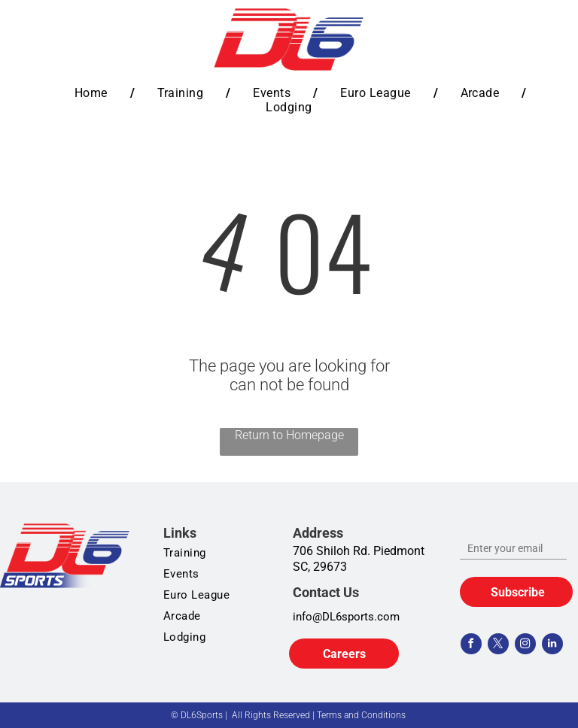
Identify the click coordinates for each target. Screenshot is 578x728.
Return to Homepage (289, 435)
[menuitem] (93, 93)
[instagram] (525, 646)
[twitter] (498, 646)
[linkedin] (552, 646)
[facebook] (471, 646)
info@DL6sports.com (346, 617)
